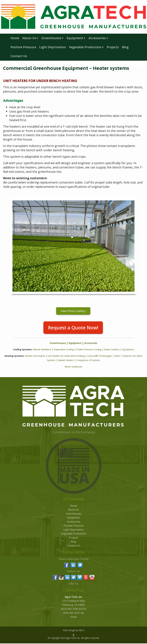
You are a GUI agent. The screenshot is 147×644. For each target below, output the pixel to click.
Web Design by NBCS (74, 630)
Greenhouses (53, 38)
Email (73, 617)
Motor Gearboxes (74, 367)
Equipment (76, 38)
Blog (125, 47)
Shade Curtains (111, 349)
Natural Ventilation (42, 349)
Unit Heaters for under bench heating (66, 356)
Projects (113, 47)
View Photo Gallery (73, 311)
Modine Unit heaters (35, 356)
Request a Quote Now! (73, 328)
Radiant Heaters (66, 360)
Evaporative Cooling (64, 349)
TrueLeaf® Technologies (99, 356)
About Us (30, 38)
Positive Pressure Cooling (89, 349)
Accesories (91, 343)
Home (15, 38)
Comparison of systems (88, 360)
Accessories (98, 38)
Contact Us (19, 56)
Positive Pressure (23, 47)
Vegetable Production (86, 47)
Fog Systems (128, 349)
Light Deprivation (53, 47)
